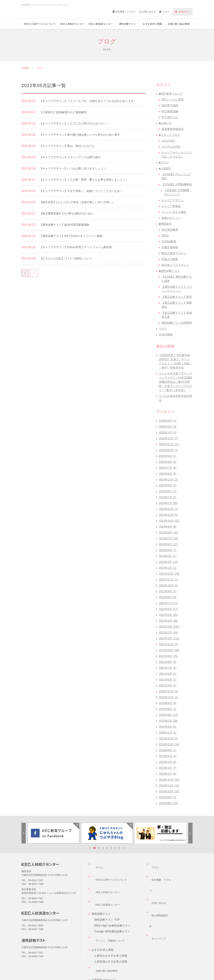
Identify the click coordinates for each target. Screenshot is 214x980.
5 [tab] (107, 848)
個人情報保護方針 (161, 882)
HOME (25, 68)
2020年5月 (168, 721)
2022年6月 (168, 609)
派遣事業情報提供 (173, 129)
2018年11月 (169, 786)
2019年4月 (168, 756)
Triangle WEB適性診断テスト (112, 905)
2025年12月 (168, 438)
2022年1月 (169, 638)
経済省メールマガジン (175, 265)
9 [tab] (124, 848)
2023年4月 (168, 550)
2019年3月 (168, 762)
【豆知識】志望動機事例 (177, 184)
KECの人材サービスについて (40, 24)
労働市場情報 (170, 247)
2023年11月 (168, 515)
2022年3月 (169, 627)
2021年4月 (168, 686)
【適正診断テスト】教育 (177, 297)
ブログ (166, 12)
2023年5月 (168, 544)
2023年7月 (168, 538)
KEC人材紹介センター (73, 24)
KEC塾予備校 (170, 105)
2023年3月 (168, 556)
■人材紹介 (165, 168)
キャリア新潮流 (171, 206)
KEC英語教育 (170, 230)
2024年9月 (168, 486)
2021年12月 (168, 644)
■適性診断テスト (169, 271)
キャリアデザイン (173, 200)
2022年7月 (168, 603)
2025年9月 (168, 456)
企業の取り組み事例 (179, 24)
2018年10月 (169, 791)
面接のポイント (171, 218)
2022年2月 (168, 633)
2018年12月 (169, 780)
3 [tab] (99, 848)
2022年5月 (168, 615)
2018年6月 (168, 803)
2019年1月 (168, 774)
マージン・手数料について (108, 911)
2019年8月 (168, 750)
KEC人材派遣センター (101, 24)
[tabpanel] (53, 833)
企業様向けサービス (106, 946)
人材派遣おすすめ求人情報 (111, 929)
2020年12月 (168, 691)
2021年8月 (168, 662)
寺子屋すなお (170, 117)
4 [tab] (103, 848)
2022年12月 (169, 574)
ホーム (96, 864)
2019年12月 (168, 739)
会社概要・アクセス (126, 12)
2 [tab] (95, 848)
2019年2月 (168, 768)
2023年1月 (168, 568)
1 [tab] (90, 848)
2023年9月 (168, 527)
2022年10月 (168, 586)
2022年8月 (168, 597)
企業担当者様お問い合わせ (111, 958)
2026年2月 (168, 427)
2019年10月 (169, 744)
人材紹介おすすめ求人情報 (111, 923)
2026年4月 (168, 421)
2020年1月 (168, 733)
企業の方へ (184, 12)
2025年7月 (168, 468)
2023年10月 (169, 521)
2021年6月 (168, 674)
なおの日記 (168, 141)
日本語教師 (166, 335)
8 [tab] (119, 848)
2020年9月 (168, 703)
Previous (24, 833)
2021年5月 (168, 680)
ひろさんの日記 (171, 147)
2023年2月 (168, 562)
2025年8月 (168, 462)
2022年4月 (168, 621)
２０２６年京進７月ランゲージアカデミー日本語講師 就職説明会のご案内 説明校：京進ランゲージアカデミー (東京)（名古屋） (175, 382)
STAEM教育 (169, 241)
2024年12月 (168, 480)
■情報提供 (165, 224)
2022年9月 (168, 591)
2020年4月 (168, 727)
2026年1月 (168, 433)
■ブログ (164, 163)
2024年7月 (168, 497)
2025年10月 (168, 450)
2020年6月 (168, 715)
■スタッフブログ (169, 135)
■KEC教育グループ (171, 94)
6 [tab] (111, 848)
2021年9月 (168, 656)
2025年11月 (169, 444)
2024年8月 (168, 491)
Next (190, 833)
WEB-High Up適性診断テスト (112, 899)
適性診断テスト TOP (107, 893)
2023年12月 (168, 509)
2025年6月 (168, 474)
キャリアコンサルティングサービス (116, 952)
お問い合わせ (149, 12)
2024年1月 (168, 503)
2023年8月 (168, 533)
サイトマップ (158, 888)
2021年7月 (168, 668)
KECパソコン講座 (173, 100)
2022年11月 (168, 580)
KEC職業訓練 (170, 111)
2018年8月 (168, 797)
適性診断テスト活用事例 (177, 323)
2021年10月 (169, 650)
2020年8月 (168, 709)
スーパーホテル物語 (174, 212)
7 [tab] (115, 848)
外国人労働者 (170, 259)
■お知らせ (165, 123)
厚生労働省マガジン (174, 253)
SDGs (165, 236)
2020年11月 (168, 697)
